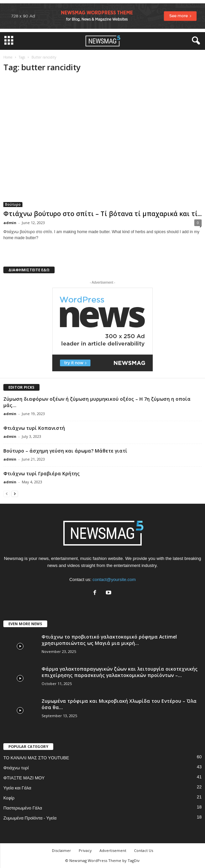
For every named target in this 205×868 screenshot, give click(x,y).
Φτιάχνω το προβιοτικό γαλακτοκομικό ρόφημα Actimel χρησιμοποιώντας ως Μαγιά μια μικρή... (109, 640)
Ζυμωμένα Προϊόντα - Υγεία (30, 818)
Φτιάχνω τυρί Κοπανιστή (34, 428)
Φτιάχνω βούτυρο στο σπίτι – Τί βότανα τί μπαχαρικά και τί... (102, 214)
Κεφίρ (9, 798)
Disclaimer (61, 850)
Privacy (85, 850)
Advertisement (113, 850)
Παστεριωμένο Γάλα (23, 808)
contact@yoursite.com (114, 580)
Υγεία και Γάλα (17, 788)
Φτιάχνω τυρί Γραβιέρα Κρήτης (42, 473)
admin (10, 223)
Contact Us (144, 850)
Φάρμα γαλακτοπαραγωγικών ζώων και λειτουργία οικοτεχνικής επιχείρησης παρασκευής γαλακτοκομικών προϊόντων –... (120, 672)
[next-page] (15, 494)
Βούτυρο (13, 204)
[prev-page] (7, 494)
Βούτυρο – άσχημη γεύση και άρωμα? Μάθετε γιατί (65, 451)
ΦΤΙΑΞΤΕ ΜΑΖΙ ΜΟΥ (24, 778)
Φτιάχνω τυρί (16, 768)
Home (8, 57)
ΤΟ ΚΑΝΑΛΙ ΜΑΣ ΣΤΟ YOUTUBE (36, 758)
